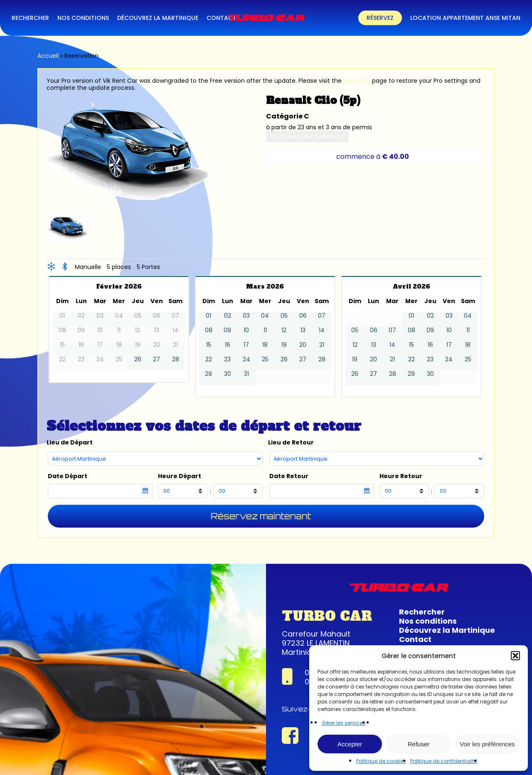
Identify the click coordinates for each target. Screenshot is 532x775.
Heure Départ (180, 476)
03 (246, 316)
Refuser (419, 744)
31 (246, 374)
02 (228, 316)
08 (209, 330)
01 (208, 316)
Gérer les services (344, 723)
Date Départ (68, 476)
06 (303, 316)
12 (284, 330)
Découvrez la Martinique (447, 630)
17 (246, 345)
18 (265, 345)
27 (156, 359)
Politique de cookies (381, 761)
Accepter (350, 744)
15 (209, 345)
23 (227, 359)
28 (176, 359)
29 (208, 374)
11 (265, 330)
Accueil (48, 56)
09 (227, 330)
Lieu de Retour (291, 443)
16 (228, 345)
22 (209, 359)
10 (246, 330)
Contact (415, 639)
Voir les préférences (487, 744)
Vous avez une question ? (307, 136)
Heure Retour (401, 476)
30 (228, 374)
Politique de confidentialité (444, 761)
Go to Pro (357, 81)
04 (265, 316)
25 (265, 359)
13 (303, 330)
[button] (515, 656)
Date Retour (289, 476)
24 (246, 359)
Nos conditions (428, 621)
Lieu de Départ (70, 443)
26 (138, 359)
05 (284, 316)
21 (322, 345)
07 (322, 316)
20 (303, 345)
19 (284, 345)
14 (322, 330)
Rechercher (422, 612)
